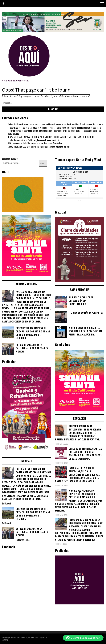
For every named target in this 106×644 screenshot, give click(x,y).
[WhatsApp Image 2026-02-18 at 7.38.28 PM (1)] (26, 453)
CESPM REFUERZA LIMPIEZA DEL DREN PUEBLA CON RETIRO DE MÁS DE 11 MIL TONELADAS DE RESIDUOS (51, 137)
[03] (79, 603)
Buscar (43, 164)
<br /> (79, 185)
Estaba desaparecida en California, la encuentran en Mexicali (33, 140)
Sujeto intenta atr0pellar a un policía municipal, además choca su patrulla (39, 147)
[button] (83, 638)
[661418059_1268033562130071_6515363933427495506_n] (79, 281)
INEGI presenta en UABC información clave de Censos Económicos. (35, 143)
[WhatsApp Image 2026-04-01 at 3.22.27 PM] (26, 275)
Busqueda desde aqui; (11, 159)
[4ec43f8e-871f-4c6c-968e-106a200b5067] (53, 31)
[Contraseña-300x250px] (23, 211)
